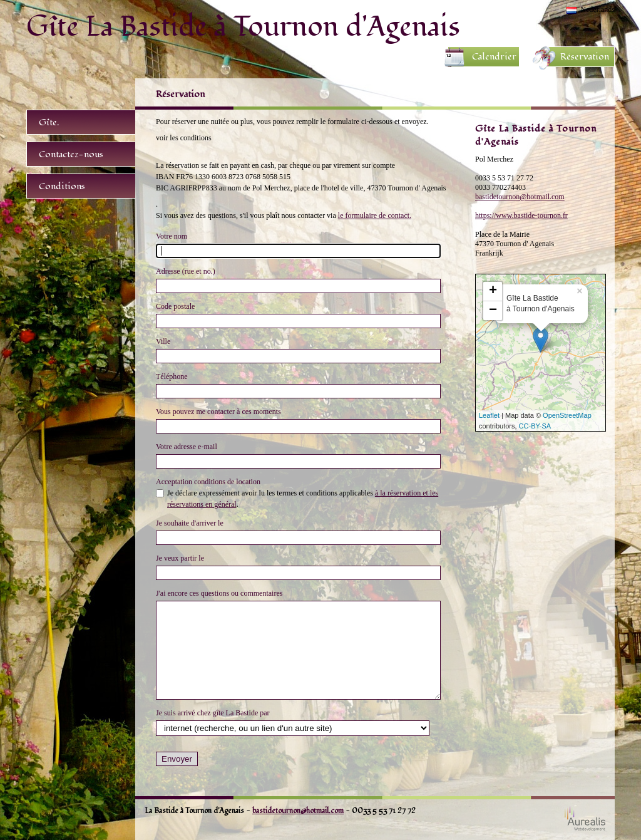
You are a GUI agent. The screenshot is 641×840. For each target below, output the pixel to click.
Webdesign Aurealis (585, 818)
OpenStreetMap (567, 415)
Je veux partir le (180, 558)
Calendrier (494, 57)
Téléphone (172, 376)
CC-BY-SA (535, 426)
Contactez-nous (71, 154)
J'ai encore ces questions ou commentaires (219, 593)
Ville (163, 341)
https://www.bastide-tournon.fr (521, 215)
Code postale (175, 306)
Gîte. (49, 122)
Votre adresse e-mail (187, 447)
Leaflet (489, 415)
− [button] (493, 311)
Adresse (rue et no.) (186, 271)
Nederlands (597, 9)
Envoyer (177, 759)
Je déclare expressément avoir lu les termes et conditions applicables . (303, 499)
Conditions (62, 186)
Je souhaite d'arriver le (190, 523)
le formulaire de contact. (375, 215)
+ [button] (493, 291)
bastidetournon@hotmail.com (520, 197)
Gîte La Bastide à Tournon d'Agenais (243, 26)
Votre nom (172, 236)
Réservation (585, 57)
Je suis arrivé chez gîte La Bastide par (213, 713)
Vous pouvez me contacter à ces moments (218, 412)
